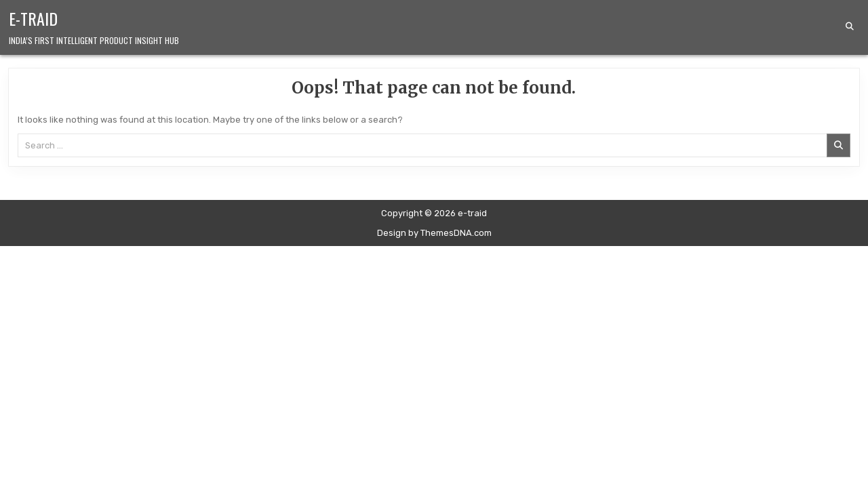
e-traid (33, 18)
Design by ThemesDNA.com (434, 233)
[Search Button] (850, 26)
